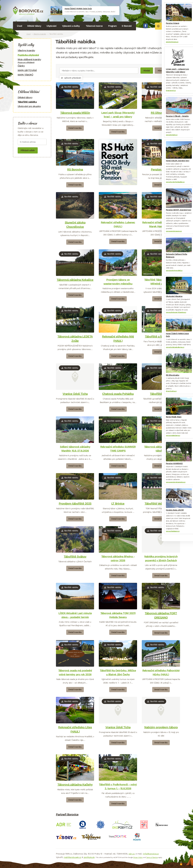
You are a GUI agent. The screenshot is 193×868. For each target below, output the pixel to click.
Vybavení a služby (71, 26)
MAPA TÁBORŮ (25, 75)
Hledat (147, 71)
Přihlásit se (153, 6)
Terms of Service (152, 857)
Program (112, 26)
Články (21, 66)
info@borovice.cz (151, 854)
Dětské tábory (34, 26)
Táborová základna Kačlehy (75, 784)
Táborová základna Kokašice (75, 280)
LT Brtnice (118, 503)
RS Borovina (75, 169)
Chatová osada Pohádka (118, 394)
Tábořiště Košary (161, 394)
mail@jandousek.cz (73, 857)
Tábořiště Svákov (75, 556)
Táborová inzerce (94, 26)
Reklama (156, 435)
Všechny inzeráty (40, 34)
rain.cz (132, 854)
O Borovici (127, 26)
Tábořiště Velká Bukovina (161, 503)
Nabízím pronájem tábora (161, 727)
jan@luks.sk (89, 857)
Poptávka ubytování (28, 55)
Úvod (19, 26)
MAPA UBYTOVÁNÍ (27, 70)
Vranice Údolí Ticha (75, 394)
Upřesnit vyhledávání (71, 78)
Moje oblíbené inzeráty (32, 61)
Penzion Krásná (161, 169)
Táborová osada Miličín (75, 113)
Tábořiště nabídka (27, 102)
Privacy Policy (138, 857)
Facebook (146, 26)
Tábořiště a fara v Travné (161, 336)
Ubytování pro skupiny (29, 106)
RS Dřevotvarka (161, 113)
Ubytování (51, 26)
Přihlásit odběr (28, 150)
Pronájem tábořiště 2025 (75, 503)
